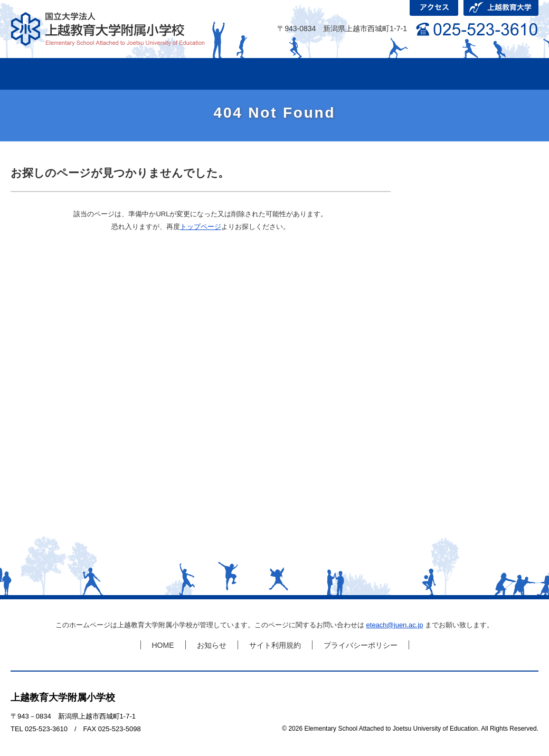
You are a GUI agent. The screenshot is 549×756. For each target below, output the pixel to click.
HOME (37, 74)
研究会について (396, 74)
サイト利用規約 (275, 645)
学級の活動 (206, 74)
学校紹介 (111, 74)
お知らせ (212, 645)
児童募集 (491, 74)
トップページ (201, 227)
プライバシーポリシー (361, 645)
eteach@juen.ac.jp (395, 625)
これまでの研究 (301, 74)
